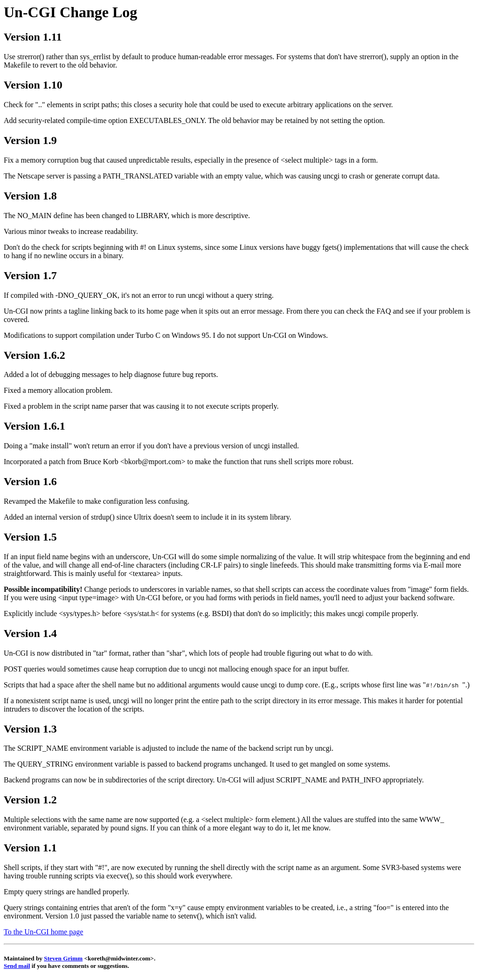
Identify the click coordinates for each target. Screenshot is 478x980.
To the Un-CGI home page (43, 932)
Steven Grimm (63, 958)
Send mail (17, 966)
